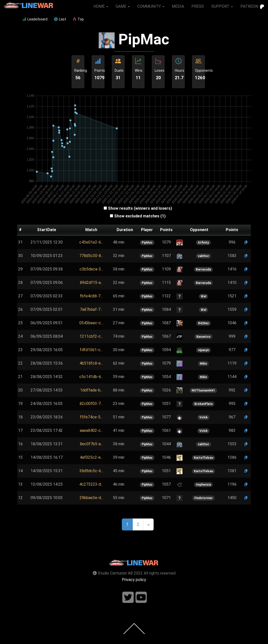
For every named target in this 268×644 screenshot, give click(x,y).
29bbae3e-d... (91, 498)
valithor (203, 256)
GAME (123, 6)
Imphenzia (203, 485)
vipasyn (203, 350)
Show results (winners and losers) (140, 208)
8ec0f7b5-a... (91, 444)
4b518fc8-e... (91, 363)
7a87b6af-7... (91, 309)
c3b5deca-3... (91, 269)
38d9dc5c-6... (91, 471)
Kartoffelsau (203, 458)
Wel (203, 296)
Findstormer (203, 498)
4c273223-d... (91, 484)
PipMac (147, 243)
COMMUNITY (151, 6)
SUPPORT (222, 6)
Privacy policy (134, 580)
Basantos (203, 337)
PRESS (198, 6)
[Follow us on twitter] (128, 598)
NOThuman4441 (203, 390)
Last (60, 19)
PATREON (252, 6)
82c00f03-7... (91, 404)
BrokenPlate (203, 404)
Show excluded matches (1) (140, 216)
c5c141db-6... (91, 377)
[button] (91, 242)
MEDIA (178, 6)
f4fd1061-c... (91, 350)
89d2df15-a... (91, 283)
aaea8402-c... (91, 430)
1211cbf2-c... (91, 336)
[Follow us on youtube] (141, 598)
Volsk (203, 417)
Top (78, 19)
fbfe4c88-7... (91, 296)
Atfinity (203, 243)
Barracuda (203, 269)
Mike (203, 364)
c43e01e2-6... (91, 242)
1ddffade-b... (91, 390)
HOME (101, 6)
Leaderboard (35, 19)
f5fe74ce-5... (91, 417)
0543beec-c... (91, 323)
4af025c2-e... (91, 457)
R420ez (203, 323)
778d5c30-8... (91, 256)
